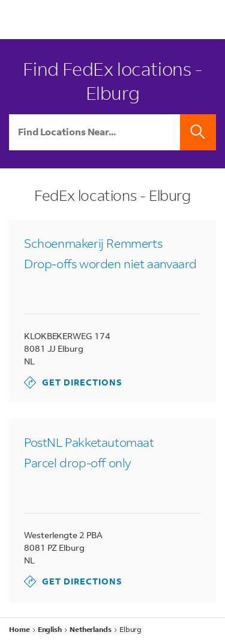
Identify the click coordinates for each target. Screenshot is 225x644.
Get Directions (73, 382)
